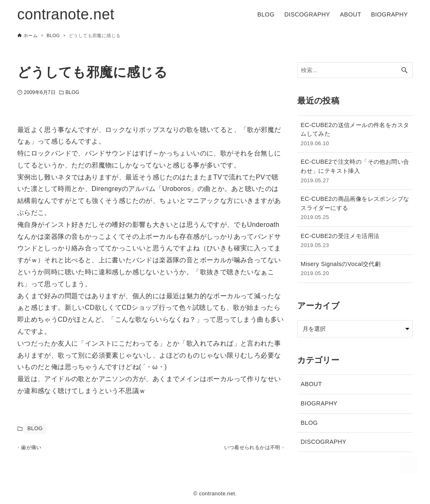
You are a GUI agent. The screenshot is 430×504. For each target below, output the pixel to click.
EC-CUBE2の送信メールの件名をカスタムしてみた (355, 135)
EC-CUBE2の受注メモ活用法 (355, 241)
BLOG (73, 92)
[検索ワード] (355, 70)
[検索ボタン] (404, 70)
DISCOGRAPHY (323, 442)
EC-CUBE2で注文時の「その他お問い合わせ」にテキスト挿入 (355, 171)
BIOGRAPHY (319, 403)
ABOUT (311, 384)
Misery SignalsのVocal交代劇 (355, 269)
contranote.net (66, 14)
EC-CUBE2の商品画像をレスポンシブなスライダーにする (355, 208)
